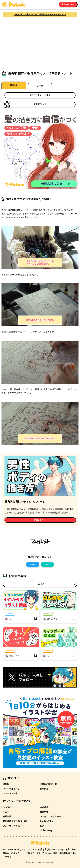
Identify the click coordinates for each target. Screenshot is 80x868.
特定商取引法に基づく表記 (16, 821)
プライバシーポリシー (51, 816)
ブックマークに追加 (40, 95)
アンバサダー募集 (11, 826)
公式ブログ (45, 826)
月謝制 (6, 784)
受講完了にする (25, 104)
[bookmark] (35, 619)
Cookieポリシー (48, 821)
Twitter (33, 564)
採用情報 (44, 812)
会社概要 (44, 807)
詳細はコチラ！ (40, 520)
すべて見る (40, 584)
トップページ (9, 807)
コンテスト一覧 (10, 793)
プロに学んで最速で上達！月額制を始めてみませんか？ (40, 14)
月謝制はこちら (68, 4)
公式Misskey (46, 830)
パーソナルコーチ (11, 789)
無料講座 (44, 789)
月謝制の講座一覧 (48, 784)
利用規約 (7, 816)
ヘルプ (6, 812)
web (47, 564)
